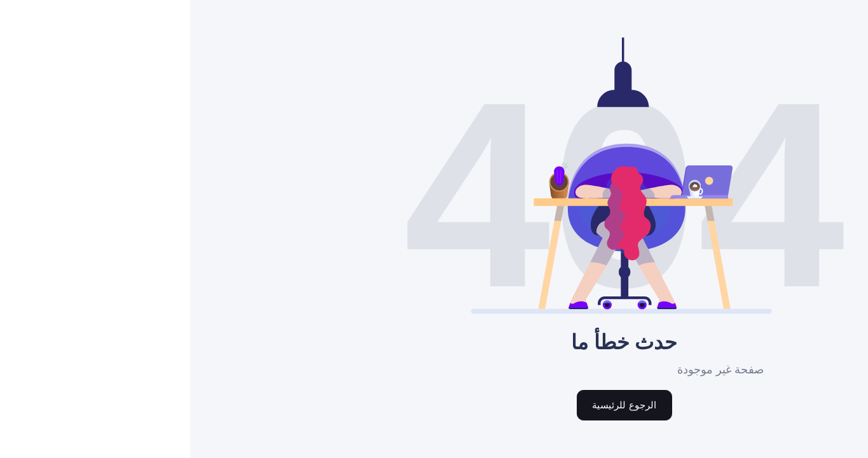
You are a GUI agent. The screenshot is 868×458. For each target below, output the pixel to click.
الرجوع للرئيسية (434, 405)
